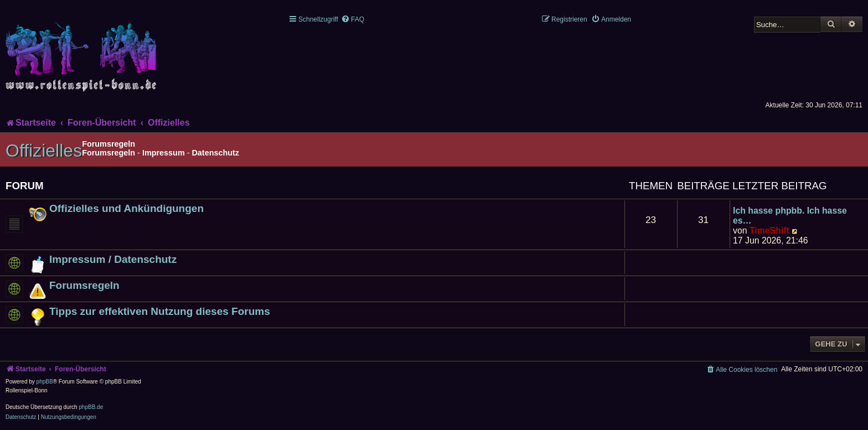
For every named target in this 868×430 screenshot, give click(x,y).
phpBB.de (91, 407)
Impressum (164, 153)
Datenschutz (215, 153)
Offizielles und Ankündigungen (126, 208)
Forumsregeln (108, 153)
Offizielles (44, 151)
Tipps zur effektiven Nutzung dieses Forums (160, 311)
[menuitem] (353, 19)
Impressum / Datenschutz (113, 259)
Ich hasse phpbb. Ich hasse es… (790, 216)
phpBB (45, 382)
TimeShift (769, 230)
